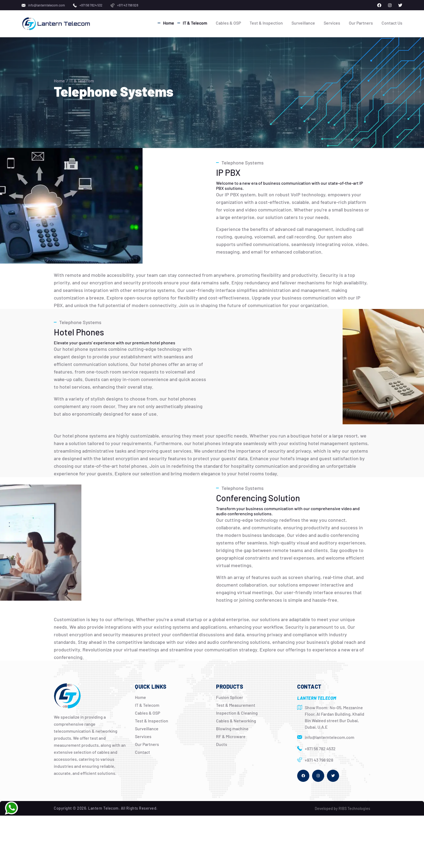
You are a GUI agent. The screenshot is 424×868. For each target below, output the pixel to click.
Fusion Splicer (230, 697)
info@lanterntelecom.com (47, 5)
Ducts (222, 744)
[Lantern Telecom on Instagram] (390, 5)
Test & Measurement (236, 705)
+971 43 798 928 (128, 5)
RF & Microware (231, 736)
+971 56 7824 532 (91, 5)
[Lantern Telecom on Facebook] (379, 5)
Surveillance (303, 23)
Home (169, 23)
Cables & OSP (228, 23)
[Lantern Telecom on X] (400, 5)
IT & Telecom (195, 23)
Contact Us (392, 23)
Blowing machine (232, 729)
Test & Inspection (266, 23)
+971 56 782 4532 (320, 748)
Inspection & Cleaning (237, 713)
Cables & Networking (236, 721)
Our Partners (361, 23)
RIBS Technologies (354, 808)
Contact (143, 752)
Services (332, 23)
